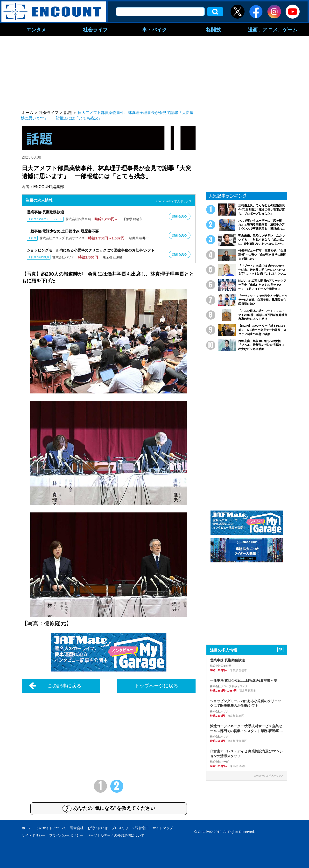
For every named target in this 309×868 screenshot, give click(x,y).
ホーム (27, 828)
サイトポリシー (34, 835)
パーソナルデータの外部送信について (116, 835)
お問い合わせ (98, 828)
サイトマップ (163, 828)
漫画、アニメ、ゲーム (273, 29)
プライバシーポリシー (66, 835)
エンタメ (36, 29)
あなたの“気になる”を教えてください (109, 809)
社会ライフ (95, 29)
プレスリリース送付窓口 (130, 828)
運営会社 (77, 828)
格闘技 (214, 29)
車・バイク (154, 29)
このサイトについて (51, 828)
